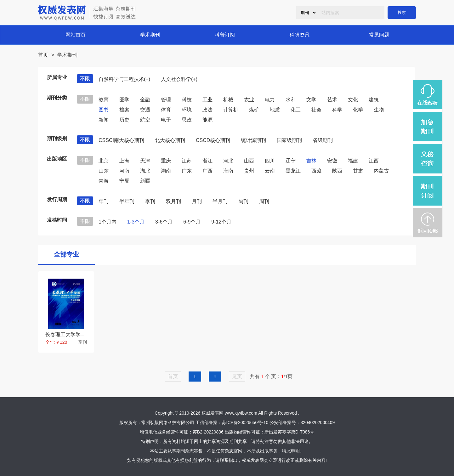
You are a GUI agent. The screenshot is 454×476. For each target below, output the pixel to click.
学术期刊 (150, 35)
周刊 (264, 201)
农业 (249, 100)
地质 (275, 110)
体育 (166, 110)
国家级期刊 (289, 140)
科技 (187, 100)
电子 (166, 120)
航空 (145, 120)
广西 (207, 171)
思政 (187, 120)
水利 (291, 100)
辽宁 (291, 161)
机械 (228, 100)
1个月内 (108, 222)
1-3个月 (136, 222)
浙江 (207, 161)
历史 (124, 120)
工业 (207, 100)
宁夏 (124, 181)
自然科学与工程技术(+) (124, 79)
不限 (85, 79)
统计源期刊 (253, 140)
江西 (374, 161)
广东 (187, 171)
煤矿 (254, 110)
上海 (124, 161)
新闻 (104, 120)
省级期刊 (323, 140)
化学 (358, 110)
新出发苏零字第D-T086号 (289, 432)
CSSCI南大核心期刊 (121, 140)
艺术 (332, 100)
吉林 (311, 161)
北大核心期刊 (170, 140)
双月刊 (173, 201)
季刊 (150, 201)
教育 (104, 100)
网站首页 (76, 35)
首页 (43, 55)
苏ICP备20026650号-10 (245, 422)
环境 (187, 110)
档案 (124, 110)
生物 (379, 110)
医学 (124, 100)
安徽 (332, 161)
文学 (311, 100)
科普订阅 (225, 35)
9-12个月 (221, 222)
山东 (104, 171)
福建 (353, 161)
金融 (145, 100)
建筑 (374, 100)
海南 (228, 171)
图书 (104, 110)
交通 (145, 110)
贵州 (249, 171)
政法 (207, 110)
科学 (337, 110)
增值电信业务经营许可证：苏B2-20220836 (182, 432)
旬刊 (243, 201)
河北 (228, 161)
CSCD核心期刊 (213, 140)
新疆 (145, 181)
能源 (207, 120)
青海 (104, 181)
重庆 (166, 161)
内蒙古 (381, 171)
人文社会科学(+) (179, 79)
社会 (316, 110)
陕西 (337, 171)
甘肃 (358, 171)
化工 (296, 110)
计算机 (231, 110)
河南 (124, 171)
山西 (249, 161)
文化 (353, 100)
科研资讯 (299, 35)
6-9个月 (192, 222)
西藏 (316, 171)
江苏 (187, 161)
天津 (145, 161)
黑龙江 (293, 171)
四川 (270, 161)
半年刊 (127, 201)
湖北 (145, 171)
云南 (270, 171)
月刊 (197, 201)
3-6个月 (164, 222)
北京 (104, 161)
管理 (166, 100)
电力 (270, 100)
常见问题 (379, 35)
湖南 (166, 171)
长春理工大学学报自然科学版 (78, 334)
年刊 (104, 201)
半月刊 (220, 201)
